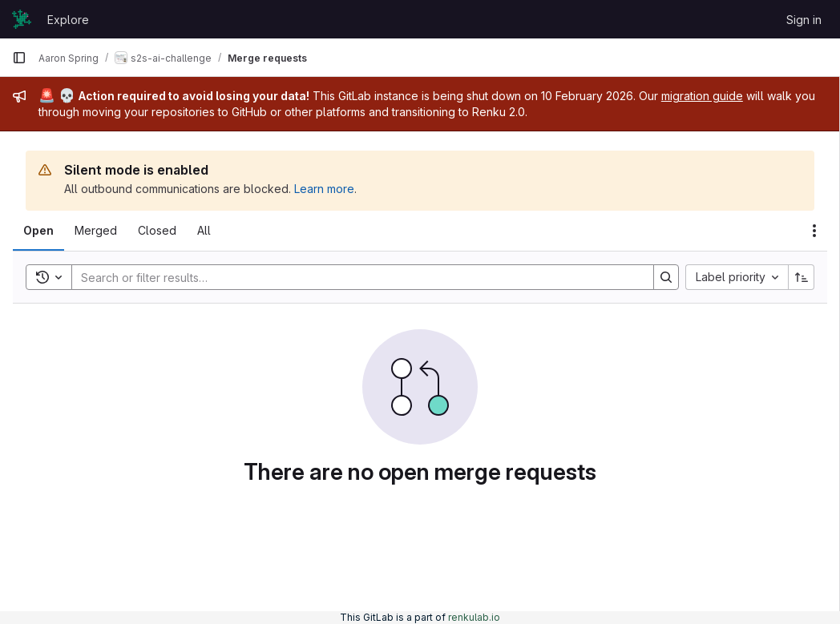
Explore (68, 20)
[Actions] (814, 231)
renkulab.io (474, 617)
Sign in (804, 20)
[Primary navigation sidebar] (19, 58)
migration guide (702, 96)
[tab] (38, 231)
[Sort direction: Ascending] (802, 277)
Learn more (324, 189)
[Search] (355, 277)
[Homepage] (22, 19)
